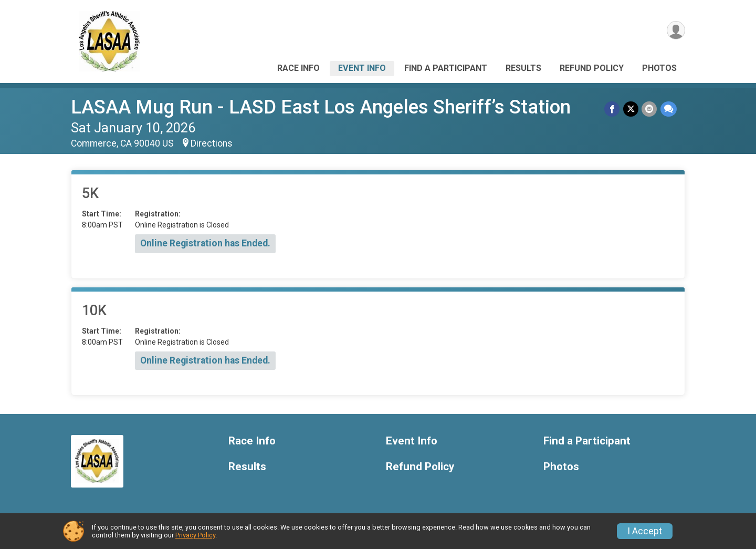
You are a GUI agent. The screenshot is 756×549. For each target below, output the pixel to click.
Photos (659, 68)
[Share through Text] (669, 109)
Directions (212, 143)
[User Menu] (675, 31)
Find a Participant (446, 68)
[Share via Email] (650, 109)
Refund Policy (592, 68)
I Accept (645, 531)
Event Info (362, 68)
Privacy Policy (195, 535)
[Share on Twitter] (631, 109)
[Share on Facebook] (613, 109)
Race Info (298, 68)
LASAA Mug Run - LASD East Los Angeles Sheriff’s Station (321, 107)
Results (523, 68)
